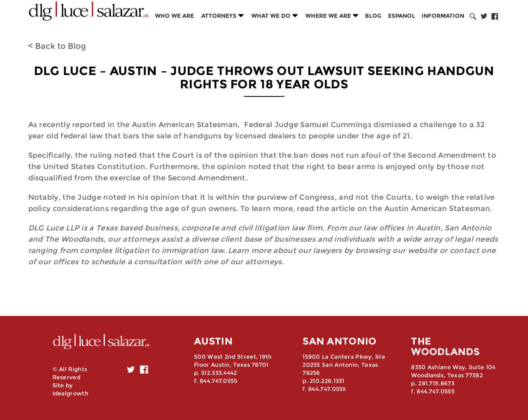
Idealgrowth (70, 393)
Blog (373, 16)
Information (443, 16)
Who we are (174, 16)
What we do (271, 16)
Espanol (402, 16)
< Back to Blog (57, 46)
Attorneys (219, 16)
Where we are (328, 16)
